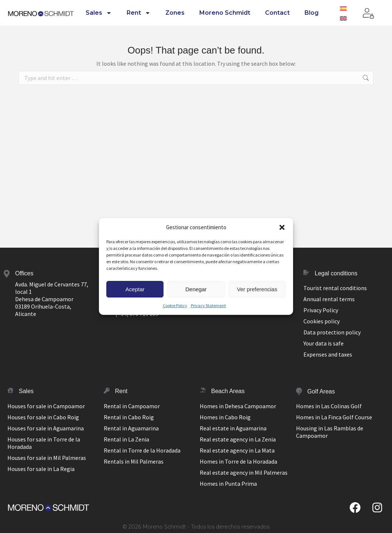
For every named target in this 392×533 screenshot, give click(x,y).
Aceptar (135, 289)
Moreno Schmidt (225, 13)
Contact (277, 13)
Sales (99, 13)
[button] (282, 227)
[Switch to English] (343, 18)
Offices (24, 273)
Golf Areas (321, 391)
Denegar (196, 289)
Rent (139, 13)
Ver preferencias (257, 289)
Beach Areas (228, 391)
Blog (312, 13)
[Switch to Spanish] (343, 8)
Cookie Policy (175, 305)
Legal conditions (336, 273)
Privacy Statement (208, 305)
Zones (175, 13)
